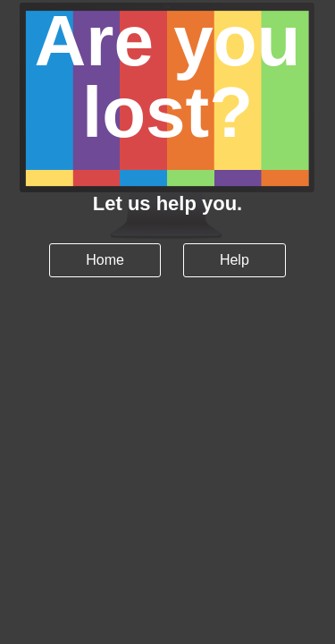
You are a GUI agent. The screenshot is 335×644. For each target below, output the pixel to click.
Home (105, 260)
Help (234, 260)
